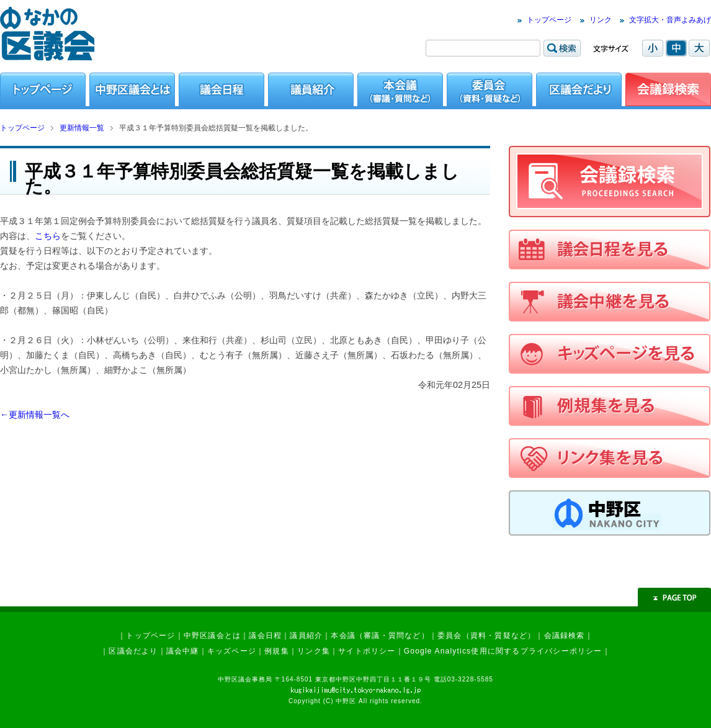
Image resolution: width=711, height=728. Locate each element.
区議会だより (133, 651)
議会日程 (265, 636)
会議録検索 (565, 636)
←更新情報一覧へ (35, 415)
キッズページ (232, 651)
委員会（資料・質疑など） (486, 636)
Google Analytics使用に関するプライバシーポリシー (503, 651)
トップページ (549, 20)
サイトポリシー (367, 651)
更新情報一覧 (82, 128)
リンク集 (314, 651)
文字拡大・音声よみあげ (670, 20)
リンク (601, 20)
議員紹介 (306, 636)
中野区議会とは (212, 636)
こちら (48, 236)
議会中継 (183, 651)
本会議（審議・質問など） (380, 636)
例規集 (277, 651)
